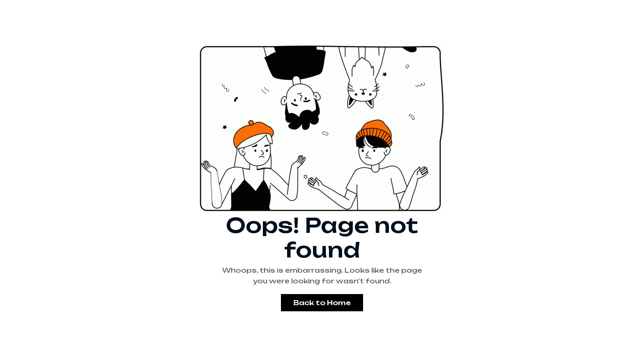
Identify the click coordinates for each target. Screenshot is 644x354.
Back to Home (322, 303)
